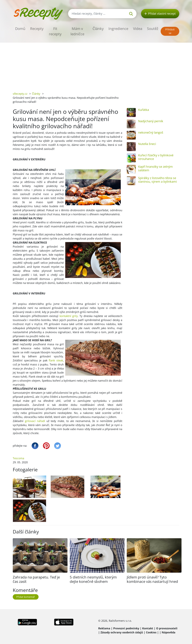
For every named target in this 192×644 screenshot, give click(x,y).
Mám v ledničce (77, 31)
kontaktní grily (69, 316)
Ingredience (118, 28)
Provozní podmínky (126, 628)
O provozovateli (167, 628)
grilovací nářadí (35, 421)
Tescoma (18, 458)
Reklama (104, 628)
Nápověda (169, 632)
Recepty (37, 28)
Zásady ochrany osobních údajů (122, 632)
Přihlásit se (170, 31)
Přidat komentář (26, 597)
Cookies (151, 632)
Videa (138, 28)
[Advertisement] (96, 65)
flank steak (56, 360)
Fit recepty (55, 31)
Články (98, 28)
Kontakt (148, 628)
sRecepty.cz (20, 94)
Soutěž (153, 28)
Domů (20, 28)
